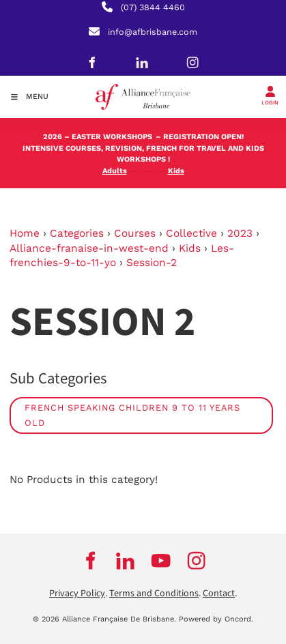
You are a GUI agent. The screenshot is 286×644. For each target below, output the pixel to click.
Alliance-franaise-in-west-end (89, 248)
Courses (135, 233)
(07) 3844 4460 (153, 7)
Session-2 (152, 263)
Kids (190, 248)
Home (25, 233)
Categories (77, 233)
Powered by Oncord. (216, 619)
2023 (240, 233)
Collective (191, 233)
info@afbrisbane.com (153, 32)
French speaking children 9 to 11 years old (132, 415)
